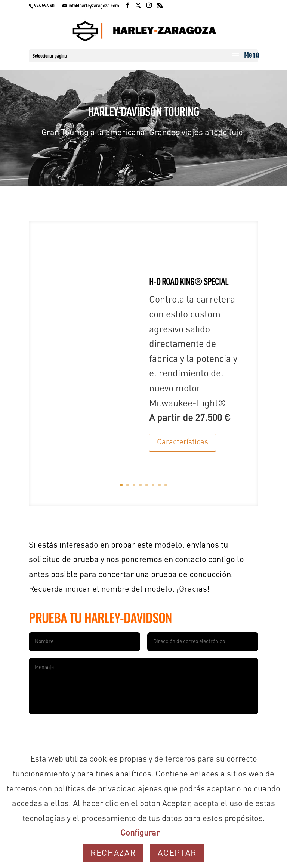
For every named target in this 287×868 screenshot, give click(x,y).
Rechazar (113, 853)
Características (183, 443)
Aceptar (177, 853)
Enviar (240, 727)
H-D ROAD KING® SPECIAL (189, 282)
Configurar (140, 833)
